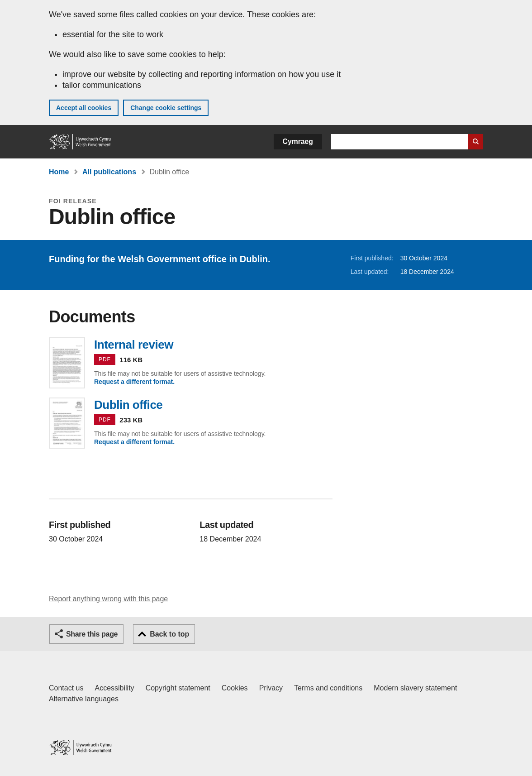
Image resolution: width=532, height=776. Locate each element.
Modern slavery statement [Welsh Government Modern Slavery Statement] (415, 688)
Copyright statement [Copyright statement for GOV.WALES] (178, 688)
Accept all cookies (84, 108)
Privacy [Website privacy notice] (271, 688)
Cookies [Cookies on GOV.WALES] (235, 688)
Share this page (92, 634)
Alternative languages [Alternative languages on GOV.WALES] (84, 699)
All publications (109, 172)
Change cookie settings (166, 108)
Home (59, 172)
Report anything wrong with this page (108, 599)
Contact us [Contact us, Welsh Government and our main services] (66, 688)
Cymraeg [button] (298, 141)
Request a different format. (134, 382)
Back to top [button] (169, 634)
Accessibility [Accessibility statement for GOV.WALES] (114, 688)
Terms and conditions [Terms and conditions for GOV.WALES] (328, 688)
